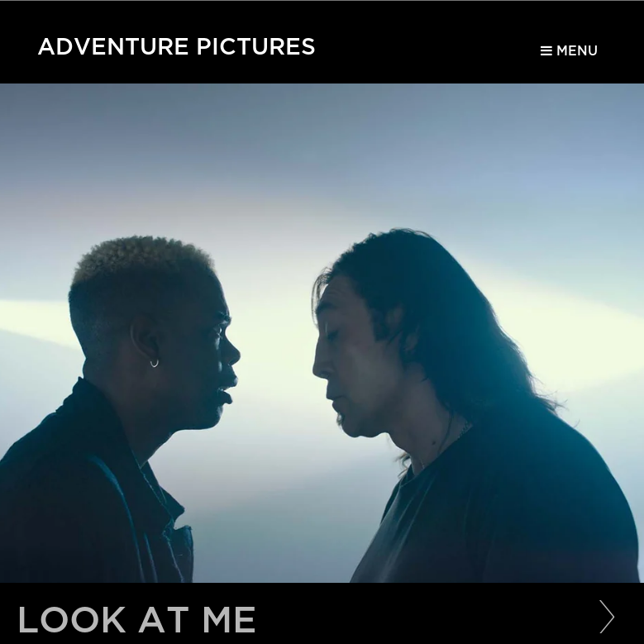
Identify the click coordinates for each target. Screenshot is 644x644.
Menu (569, 51)
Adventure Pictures (177, 43)
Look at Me (136, 620)
